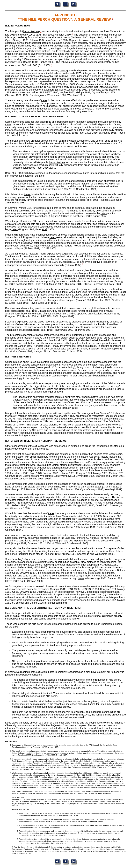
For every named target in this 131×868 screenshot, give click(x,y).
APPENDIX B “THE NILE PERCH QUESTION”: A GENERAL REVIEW (65, 17)
